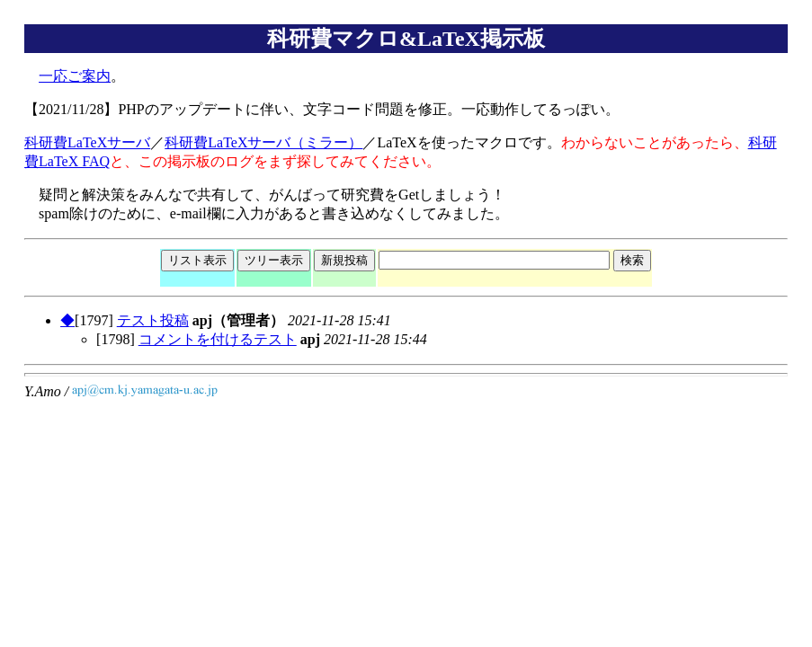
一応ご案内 (75, 76)
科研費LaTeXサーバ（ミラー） (263, 142)
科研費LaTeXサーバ (87, 142)
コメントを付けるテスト (218, 339)
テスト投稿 (153, 320)
